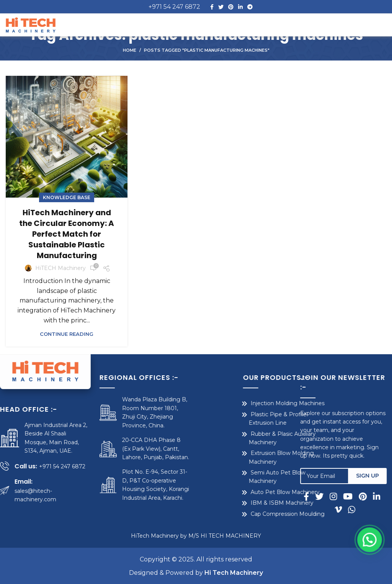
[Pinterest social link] (231, 7)
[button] (373, 569)
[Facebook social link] (212, 7)
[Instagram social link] (339, 496)
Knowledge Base (67, 197)
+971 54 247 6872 (174, 7)
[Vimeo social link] (344, 509)
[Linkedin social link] (240, 7)
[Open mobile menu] (372, 25)
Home (130, 50)
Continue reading (67, 334)
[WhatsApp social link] (355, 509)
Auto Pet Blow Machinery (250, 492)
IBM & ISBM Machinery (247, 503)
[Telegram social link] (250, 7)
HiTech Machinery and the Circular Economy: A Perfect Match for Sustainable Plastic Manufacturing (67, 234)
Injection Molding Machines (252, 403)
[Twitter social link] (221, 7)
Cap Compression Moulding (252, 514)
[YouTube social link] (353, 496)
